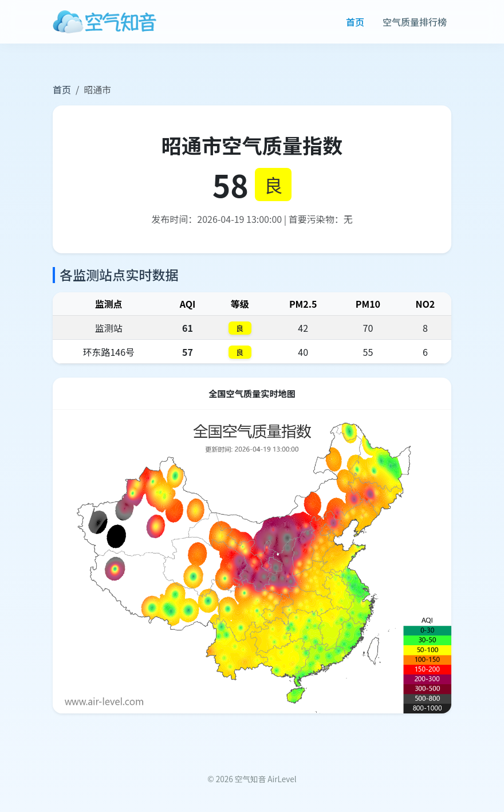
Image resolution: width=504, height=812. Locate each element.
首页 (355, 22)
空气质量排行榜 (415, 22)
